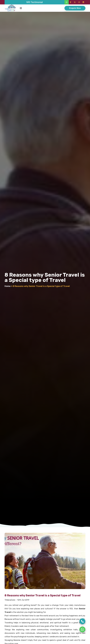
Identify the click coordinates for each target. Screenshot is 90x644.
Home (8, 286)
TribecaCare (10, 600)
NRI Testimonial (35, 2)
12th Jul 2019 (23, 600)
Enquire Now (75, 8)
